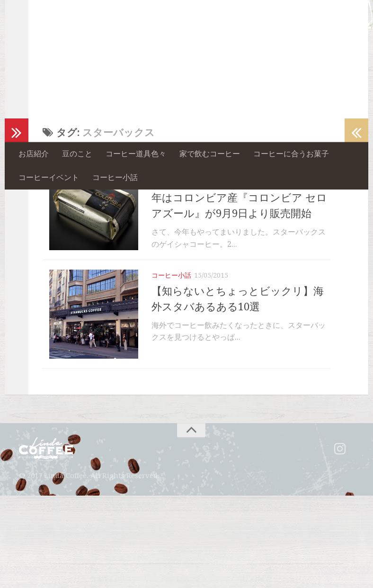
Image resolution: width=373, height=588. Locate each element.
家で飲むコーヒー (210, 154)
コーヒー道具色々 (136, 154)
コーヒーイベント (49, 177)
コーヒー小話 (115, 177)
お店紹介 (34, 154)
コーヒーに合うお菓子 (291, 154)
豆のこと (77, 154)
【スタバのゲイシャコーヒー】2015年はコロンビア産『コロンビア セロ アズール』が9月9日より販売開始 (239, 269)
